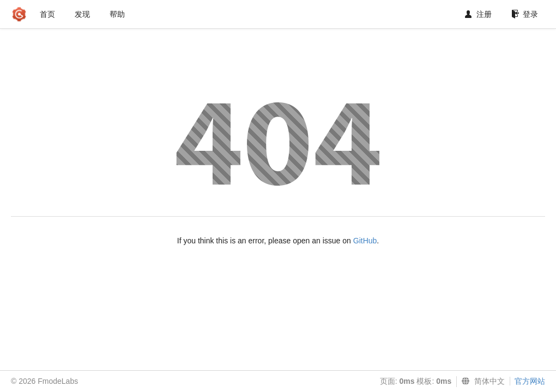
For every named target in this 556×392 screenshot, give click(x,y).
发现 (82, 14)
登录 (525, 14)
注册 (478, 14)
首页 (47, 14)
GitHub (365, 241)
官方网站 (530, 381)
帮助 (117, 14)
